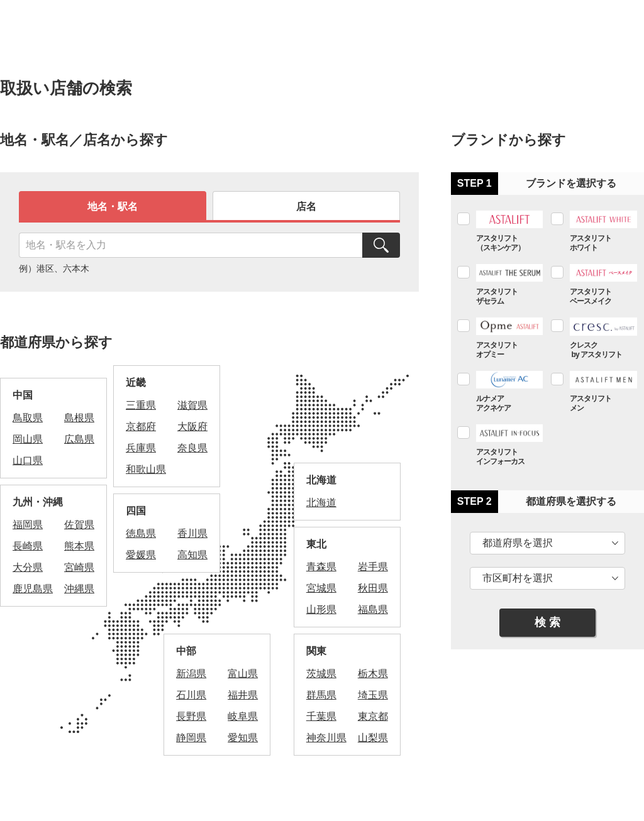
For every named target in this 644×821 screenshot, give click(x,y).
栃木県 (373, 674)
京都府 (141, 427)
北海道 (321, 503)
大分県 (28, 567)
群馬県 (321, 695)
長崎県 (28, 546)
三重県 (141, 405)
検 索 (547, 622)
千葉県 (321, 716)
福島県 (373, 609)
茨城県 (321, 674)
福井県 (243, 695)
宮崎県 (79, 567)
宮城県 (321, 588)
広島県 (79, 439)
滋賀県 (192, 405)
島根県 (79, 418)
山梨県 (373, 738)
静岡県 (191, 738)
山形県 (321, 609)
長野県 (191, 716)
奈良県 (192, 448)
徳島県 (141, 533)
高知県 (192, 555)
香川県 (192, 533)
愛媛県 (141, 555)
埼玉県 (373, 695)
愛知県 (243, 738)
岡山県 (28, 439)
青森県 (321, 567)
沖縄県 (79, 589)
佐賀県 (79, 525)
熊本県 (79, 546)
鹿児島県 (33, 589)
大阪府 (192, 427)
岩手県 (373, 567)
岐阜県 (243, 716)
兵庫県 (141, 448)
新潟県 (191, 674)
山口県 (28, 460)
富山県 (243, 674)
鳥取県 (28, 418)
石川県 (191, 695)
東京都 (373, 716)
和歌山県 (146, 469)
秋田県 (373, 588)
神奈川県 (326, 738)
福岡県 (28, 525)
